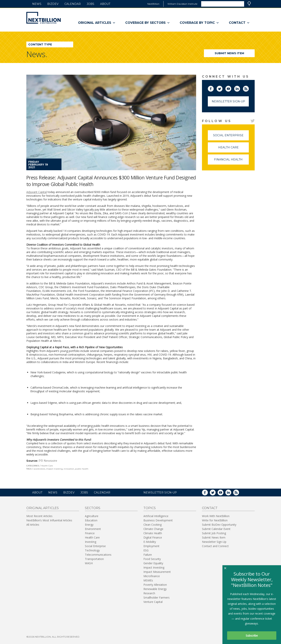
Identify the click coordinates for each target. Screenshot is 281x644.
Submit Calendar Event (216, 529)
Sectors (93, 508)
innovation (69, 469)
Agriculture (92, 516)
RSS (249, 88)
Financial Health (231, 161)
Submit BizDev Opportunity (219, 525)
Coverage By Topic (199, 23)
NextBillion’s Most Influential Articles (49, 520)
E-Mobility (150, 542)
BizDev (53, 4)
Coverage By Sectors (148, 23)
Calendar (73, 4)
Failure (148, 555)
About (105, 4)
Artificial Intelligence (156, 516)
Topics (150, 508)
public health (82, 469)
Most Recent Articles (39, 516)
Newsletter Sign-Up (228, 101)
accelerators (39, 469)
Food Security (152, 559)
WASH (89, 563)
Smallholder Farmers (157, 597)
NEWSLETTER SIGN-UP (160, 493)
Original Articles (97, 23)
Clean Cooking (153, 525)
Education (91, 520)
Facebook (213, 88)
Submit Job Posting (214, 533)
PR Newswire (48, 461)
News (37, 4)
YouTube (231, 88)
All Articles (33, 525)
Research (149, 593)
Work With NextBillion (216, 516)
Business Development (158, 520)
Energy (89, 525)
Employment (151, 546)
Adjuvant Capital (37, 192)
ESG (146, 550)
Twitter (222, 88)
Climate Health (153, 533)
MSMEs (148, 580)
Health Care (47, 466)
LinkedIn (240, 88)
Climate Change (153, 529)
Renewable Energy (155, 589)
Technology (92, 550)
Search (249, 4)
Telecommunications (98, 555)
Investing (91, 542)
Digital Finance (153, 537)
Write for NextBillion (215, 520)
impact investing (54, 469)
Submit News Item (229, 53)
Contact (239, 23)
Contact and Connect (215, 546)
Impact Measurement (157, 572)
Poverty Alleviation (155, 585)
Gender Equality (153, 563)
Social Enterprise (231, 137)
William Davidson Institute (182, 4)
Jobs (90, 4)
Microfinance (152, 576)
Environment (93, 529)
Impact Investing (154, 567)
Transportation (94, 559)
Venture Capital (153, 602)
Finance (90, 533)
